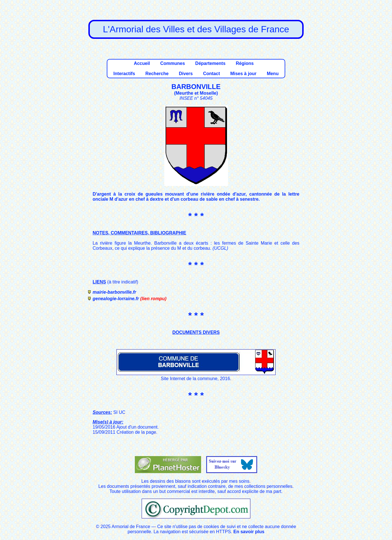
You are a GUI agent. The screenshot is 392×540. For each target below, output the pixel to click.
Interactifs (124, 74)
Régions (245, 63)
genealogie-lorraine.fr (116, 299)
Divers (186, 74)
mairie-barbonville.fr (114, 292)
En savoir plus (249, 532)
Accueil (142, 63)
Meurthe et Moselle (196, 93)
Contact (212, 74)
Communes (173, 63)
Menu (273, 74)
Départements (210, 63)
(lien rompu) (153, 299)
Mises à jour (243, 74)
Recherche (157, 74)
